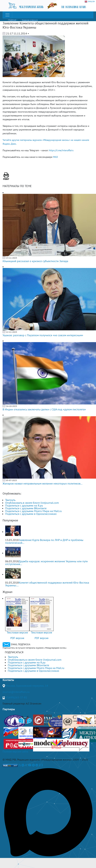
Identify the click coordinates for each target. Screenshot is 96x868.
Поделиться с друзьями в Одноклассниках (31, 514)
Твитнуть (10, 500)
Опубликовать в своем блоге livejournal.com (32, 503)
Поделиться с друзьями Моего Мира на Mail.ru (33, 511)
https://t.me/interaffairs (61, 150)
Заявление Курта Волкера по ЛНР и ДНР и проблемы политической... (44, 541)
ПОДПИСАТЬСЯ (14, 652)
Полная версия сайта (15, 751)
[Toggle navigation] (7, 15)
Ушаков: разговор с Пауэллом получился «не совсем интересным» (43, 335)
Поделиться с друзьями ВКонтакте (26, 508)
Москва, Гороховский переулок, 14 (27, 686)
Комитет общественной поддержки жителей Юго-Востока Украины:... (47, 584)
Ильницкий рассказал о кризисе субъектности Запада (35, 261)
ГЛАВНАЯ (12, 20)
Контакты (8, 680)
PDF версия (17, 638)
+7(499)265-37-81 (16, 697)
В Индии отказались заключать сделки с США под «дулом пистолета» (44, 409)
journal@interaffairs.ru (16, 692)
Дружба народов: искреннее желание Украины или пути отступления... (46, 563)
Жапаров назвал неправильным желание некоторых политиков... (42, 483)
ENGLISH (90, 2)
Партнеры (9, 709)
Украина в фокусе (30, 20)
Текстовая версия (17, 632)
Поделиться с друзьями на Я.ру (24, 505)
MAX (56, 157)
